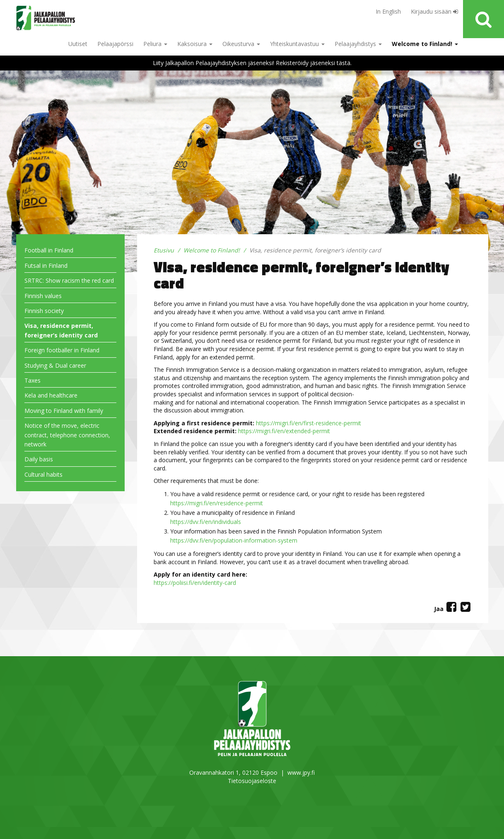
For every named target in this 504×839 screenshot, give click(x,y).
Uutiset (78, 44)
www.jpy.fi (301, 772)
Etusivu (164, 250)
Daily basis (39, 459)
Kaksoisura (195, 44)
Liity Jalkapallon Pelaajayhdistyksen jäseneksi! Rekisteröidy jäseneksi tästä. (252, 63)
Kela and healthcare (51, 395)
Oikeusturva (241, 44)
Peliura (155, 44)
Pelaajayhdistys (358, 44)
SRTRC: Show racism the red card (69, 280)
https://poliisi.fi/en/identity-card (195, 583)
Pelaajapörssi (115, 44)
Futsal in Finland (46, 266)
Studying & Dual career (55, 365)
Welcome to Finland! (425, 44)
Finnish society (44, 311)
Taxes (33, 380)
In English (388, 11)
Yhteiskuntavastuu (297, 44)
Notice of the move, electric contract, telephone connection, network (67, 435)
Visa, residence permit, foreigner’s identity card (61, 330)
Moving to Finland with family (64, 411)
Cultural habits (43, 474)
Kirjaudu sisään (434, 11)
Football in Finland (49, 250)
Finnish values (43, 296)
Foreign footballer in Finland (62, 350)
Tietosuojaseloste (252, 781)
